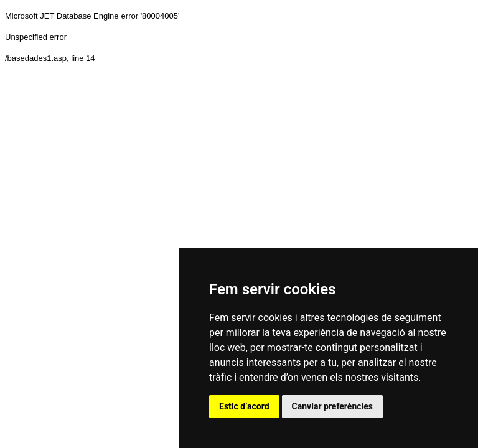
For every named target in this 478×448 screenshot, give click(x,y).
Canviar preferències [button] (332, 406)
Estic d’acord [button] (244, 406)
